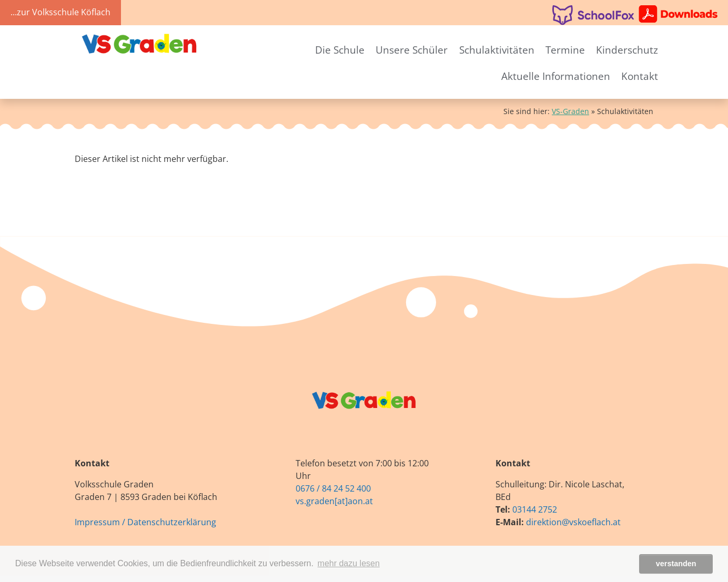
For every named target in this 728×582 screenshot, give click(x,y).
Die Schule (340, 50)
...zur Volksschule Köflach (60, 12)
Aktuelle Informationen (556, 76)
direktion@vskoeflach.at (573, 522)
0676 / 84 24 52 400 (333, 488)
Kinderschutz (627, 50)
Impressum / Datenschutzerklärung (145, 522)
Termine (565, 50)
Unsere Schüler (412, 50)
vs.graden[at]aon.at (334, 501)
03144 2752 (535, 509)
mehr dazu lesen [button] (349, 563)
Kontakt (640, 76)
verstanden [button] (676, 564)
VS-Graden (570, 111)
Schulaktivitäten (497, 50)
